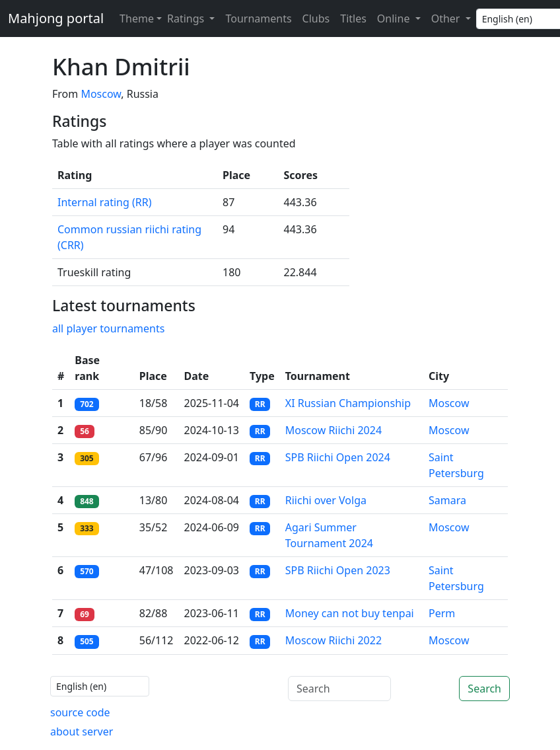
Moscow (101, 94)
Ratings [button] (187, 19)
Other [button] (447, 19)
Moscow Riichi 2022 (333, 640)
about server (82, 731)
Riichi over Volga (326, 500)
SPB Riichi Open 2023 (338, 570)
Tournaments (258, 19)
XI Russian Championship (348, 403)
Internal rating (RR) (104, 202)
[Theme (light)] (138, 19)
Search (484, 689)
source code (80, 712)
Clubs (316, 19)
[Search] (339, 689)
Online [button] (395, 19)
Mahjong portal (56, 18)
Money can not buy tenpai (350, 613)
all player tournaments (108, 328)
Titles (353, 19)
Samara (447, 500)
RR (260, 404)
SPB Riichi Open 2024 (338, 457)
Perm (442, 613)
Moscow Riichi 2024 (333, 430)
